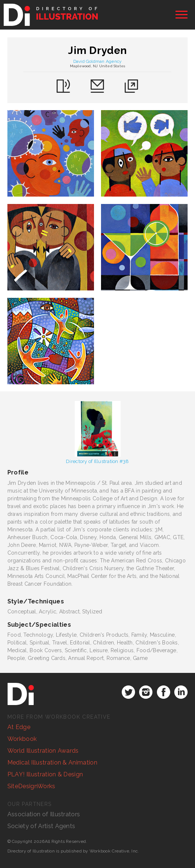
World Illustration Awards (43, 751)
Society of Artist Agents (41, 826)
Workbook (22, 739)
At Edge (19, 727)
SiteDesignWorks (31, 786)
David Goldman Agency (98, 61)
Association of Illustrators (44, 814)
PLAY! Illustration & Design (45, 774)
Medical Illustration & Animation (52, 763)
